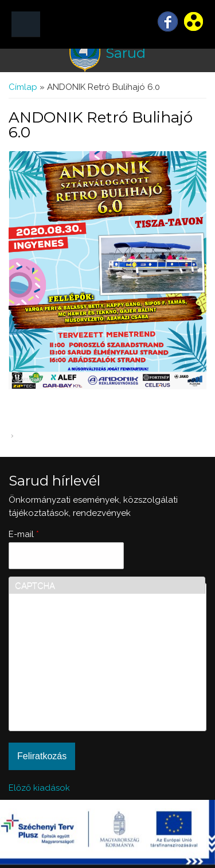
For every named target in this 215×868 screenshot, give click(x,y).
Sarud (126, 53)
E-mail (24, 534)
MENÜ (26, 24)
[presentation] (62, 684)
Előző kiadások (39, 788)
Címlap (23, 87)
